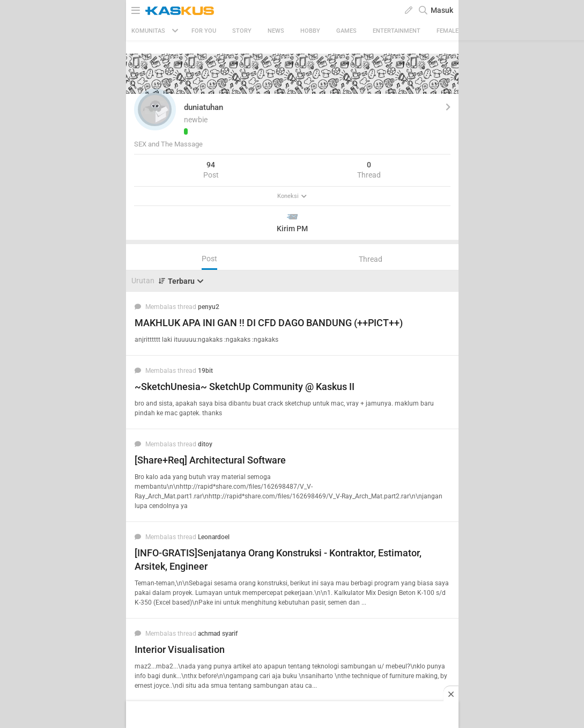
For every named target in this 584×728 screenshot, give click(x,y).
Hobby (310, 31)
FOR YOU (204, 31)
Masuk (442, 10)
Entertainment (397, 31)
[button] (155, 109)
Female (448, 31)
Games (346, 31)
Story (242, 31)
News (276, 31)
